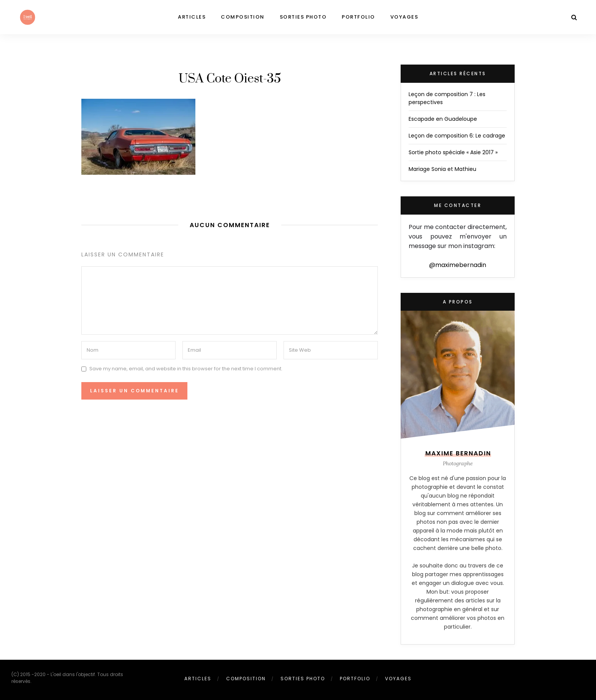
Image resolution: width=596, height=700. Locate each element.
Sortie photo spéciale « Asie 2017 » (453, 152)
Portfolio (358, 17)
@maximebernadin (458, 265)
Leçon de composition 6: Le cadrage (457, 136)
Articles (192, 17)
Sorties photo (303, 17)
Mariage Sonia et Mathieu (442, 169)
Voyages (404, 17)
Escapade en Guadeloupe (443, 119)
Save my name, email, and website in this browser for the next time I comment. (186, 369)
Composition (243, 17)
